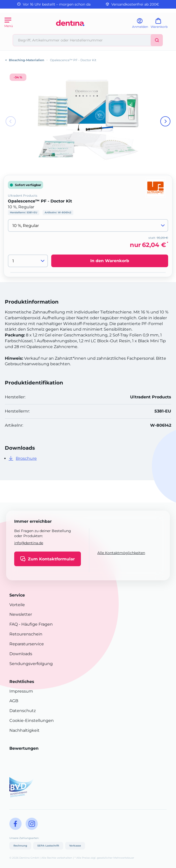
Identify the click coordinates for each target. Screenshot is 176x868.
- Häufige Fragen (35, 624)
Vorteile (17, 605)
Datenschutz (23, 711)
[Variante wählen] (88, 225)
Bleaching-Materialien (27, 60)
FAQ (14, 624)
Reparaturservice (27, 644)
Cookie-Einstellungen (32, 721)
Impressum (21, 691)
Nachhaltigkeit (24, 730)
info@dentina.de (29, 543)
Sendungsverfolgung (31, 664)
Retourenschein (26, 634)
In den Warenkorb (110, 261)
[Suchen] (157, 40)
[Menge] (28, 261)
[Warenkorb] (161, 25)
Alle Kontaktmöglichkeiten (121, 553)
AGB (14, 701)
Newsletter (21, 614)
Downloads (21, 654)
